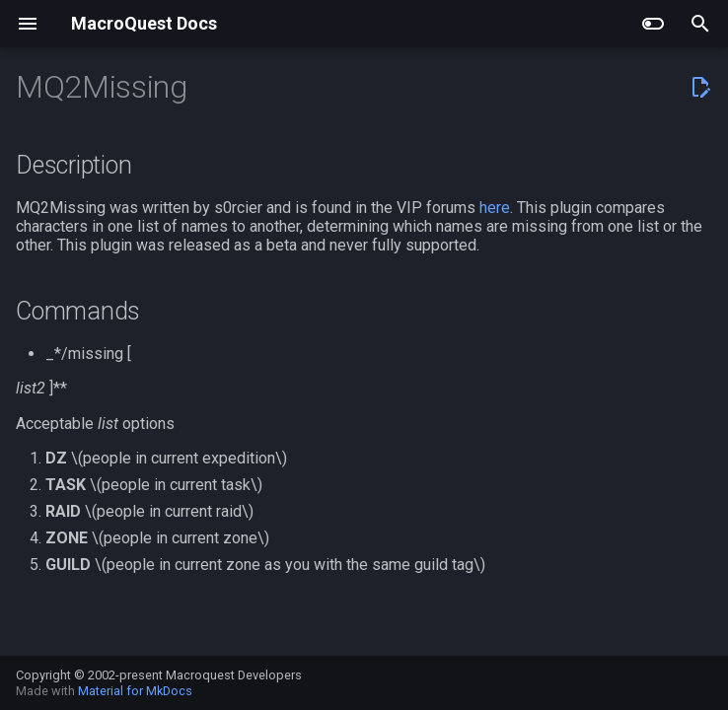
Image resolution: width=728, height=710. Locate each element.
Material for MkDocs (135, 691)
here (495, 208)
